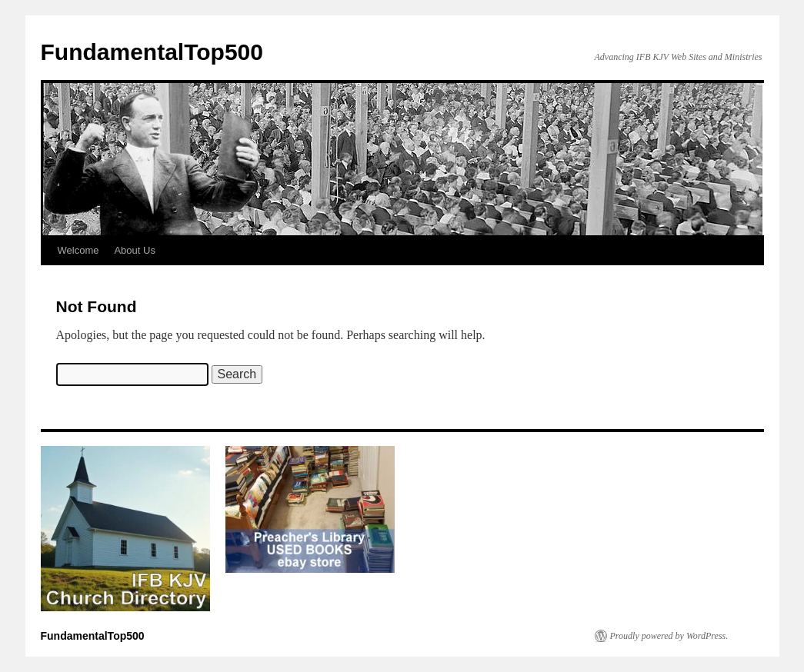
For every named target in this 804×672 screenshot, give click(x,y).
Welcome (78, 250)
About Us (134, 250)
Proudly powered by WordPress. (669, 636)
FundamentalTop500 (152, 52)
